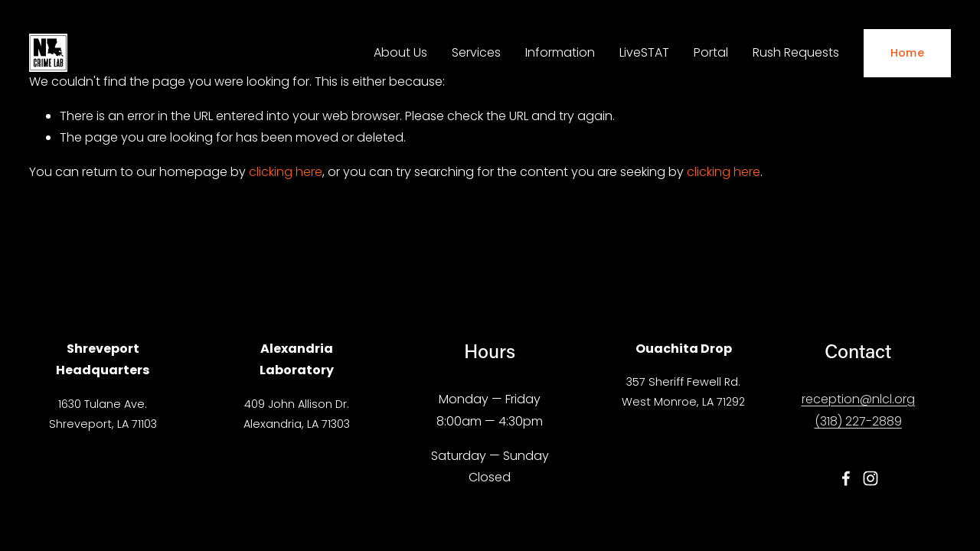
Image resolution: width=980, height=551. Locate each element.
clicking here (286, 172)
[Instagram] (871, 478)
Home (907, 53)
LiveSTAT (644, 52)
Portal (711, 52)
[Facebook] (846, 478)
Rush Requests (796, 52)
